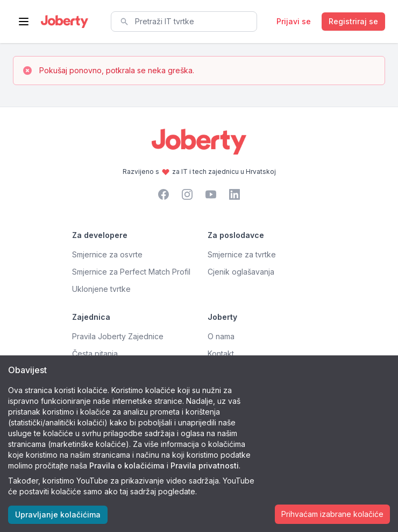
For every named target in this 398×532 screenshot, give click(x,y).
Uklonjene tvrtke (101, 289)
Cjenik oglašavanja (241, 272)
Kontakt (221, 353)
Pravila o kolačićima (127, 465)
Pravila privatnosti (205, 465)
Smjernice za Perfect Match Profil (131, 272)
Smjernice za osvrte (107, 254)
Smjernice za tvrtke (242, 254)
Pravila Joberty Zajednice (118, 336)
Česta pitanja (95, 353)
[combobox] (184, 22)
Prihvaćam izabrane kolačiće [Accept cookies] (332, 514)
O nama (221, 336)
